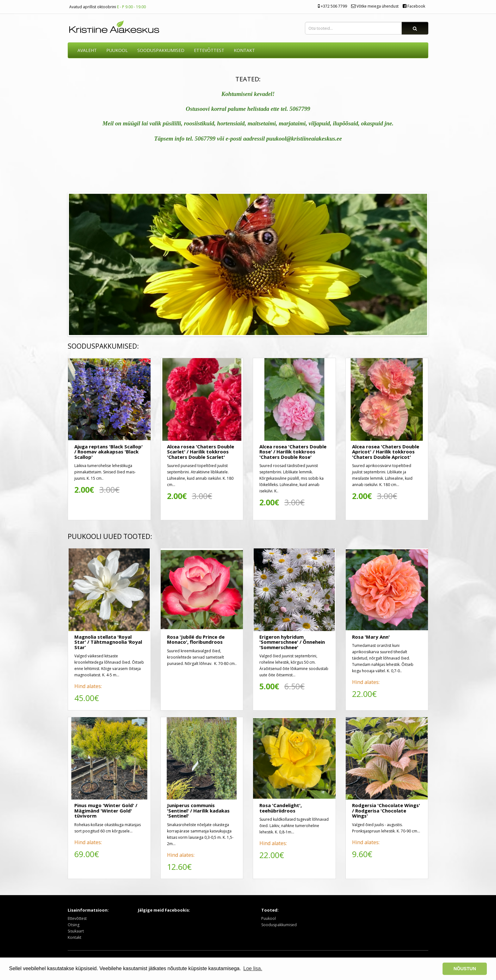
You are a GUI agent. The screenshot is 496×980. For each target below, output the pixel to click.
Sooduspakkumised (279, 925)
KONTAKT (244, 50)
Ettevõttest (77, 918)
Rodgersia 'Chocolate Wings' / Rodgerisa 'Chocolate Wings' (386, 810)
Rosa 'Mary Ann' (371, 637)
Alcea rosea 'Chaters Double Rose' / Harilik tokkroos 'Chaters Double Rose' (293, 452)
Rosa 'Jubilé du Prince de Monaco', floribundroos (196, 639)
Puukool (117, 50)
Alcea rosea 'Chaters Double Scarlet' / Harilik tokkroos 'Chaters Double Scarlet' (201, 452)
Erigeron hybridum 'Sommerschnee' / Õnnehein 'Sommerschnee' (292, 642)
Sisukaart (76, 931)
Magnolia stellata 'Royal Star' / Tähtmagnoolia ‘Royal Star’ (108, 642)
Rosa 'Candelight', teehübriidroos (281, 808)
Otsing (74, 925)
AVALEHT (87, 50)
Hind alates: (88, 686)
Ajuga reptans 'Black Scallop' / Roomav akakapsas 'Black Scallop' (108, 452)
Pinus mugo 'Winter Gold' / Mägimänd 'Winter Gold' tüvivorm (106, 810)
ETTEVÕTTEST (209, 50)
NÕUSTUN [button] (465, 969)
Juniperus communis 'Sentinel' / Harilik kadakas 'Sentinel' (198, 810)
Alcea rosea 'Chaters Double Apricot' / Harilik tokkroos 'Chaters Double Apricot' (386, 452)
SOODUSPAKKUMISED (161, 50)
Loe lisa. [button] (253, 968)
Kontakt (74, 937)
